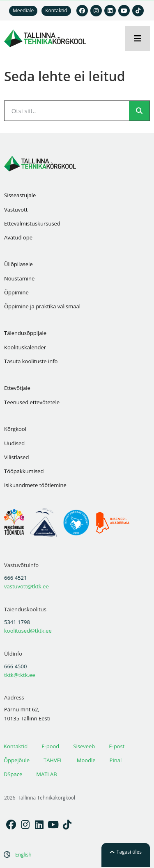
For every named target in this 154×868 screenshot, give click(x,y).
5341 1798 (17, 622)
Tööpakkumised (24, 471)
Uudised (14, 443)
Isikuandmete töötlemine (35, 485)
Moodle (86, 760)
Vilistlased (16, 457)
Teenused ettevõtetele (32, 402)
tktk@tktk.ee (20, 675)
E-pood (50, 746)
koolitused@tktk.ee (28, 631)
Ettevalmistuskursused (32, 223)
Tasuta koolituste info (31, 361)
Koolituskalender (25, 347)
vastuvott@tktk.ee (26, 586)
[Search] (139, 111)
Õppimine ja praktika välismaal (42, 306)
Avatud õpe (18, 237)
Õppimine (16, 292)
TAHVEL (53, 760)
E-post (117, 746)
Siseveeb (84, 746)
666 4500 (15, 666)
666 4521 (15, 578)
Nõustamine (19, 278)
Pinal (116, 760)
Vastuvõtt (16, 210)
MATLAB (46, 774)
